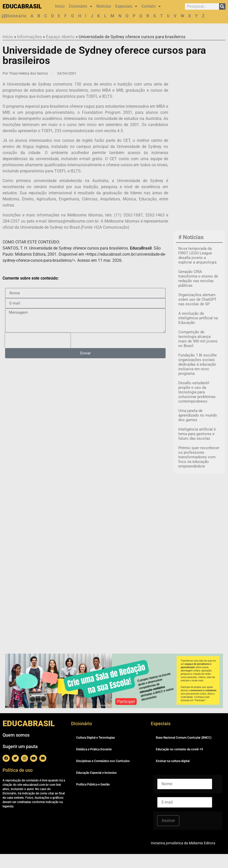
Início (60, 6)
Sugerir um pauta (20, 760)
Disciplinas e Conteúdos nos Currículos (103, 775)
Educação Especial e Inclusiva (96, 787)
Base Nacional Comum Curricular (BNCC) (184, 752)
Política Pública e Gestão (93, 798)
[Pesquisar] (222, 6)
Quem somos (16, 749)
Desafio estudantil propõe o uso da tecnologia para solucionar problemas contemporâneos (197, 406)
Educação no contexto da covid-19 (179, 763)
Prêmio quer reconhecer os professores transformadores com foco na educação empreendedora (199, 471)
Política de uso (18, 784)
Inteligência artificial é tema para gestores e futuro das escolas (197, 448)
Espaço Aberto (60, 51)
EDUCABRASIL (22, 6)
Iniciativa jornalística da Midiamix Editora (183, 857)
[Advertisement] (202, 164)
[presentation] (38, 354)
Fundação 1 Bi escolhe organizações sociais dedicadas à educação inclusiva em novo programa (198, 379)
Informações (29, 51)
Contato (151, 6)
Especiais (126, 6)
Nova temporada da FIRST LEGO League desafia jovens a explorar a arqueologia (197, 270)
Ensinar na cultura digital (173, 775)
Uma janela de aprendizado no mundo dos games (198, 430)
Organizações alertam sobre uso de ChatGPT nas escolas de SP (197, 314)
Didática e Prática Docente (94, 763)
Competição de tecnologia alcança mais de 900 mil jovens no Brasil (198, 353)
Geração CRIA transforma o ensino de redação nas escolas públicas (198, 293)
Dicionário (81, 6)
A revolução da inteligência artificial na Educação (198, 332)
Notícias (104, 6)
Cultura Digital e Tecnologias (96, 752)
